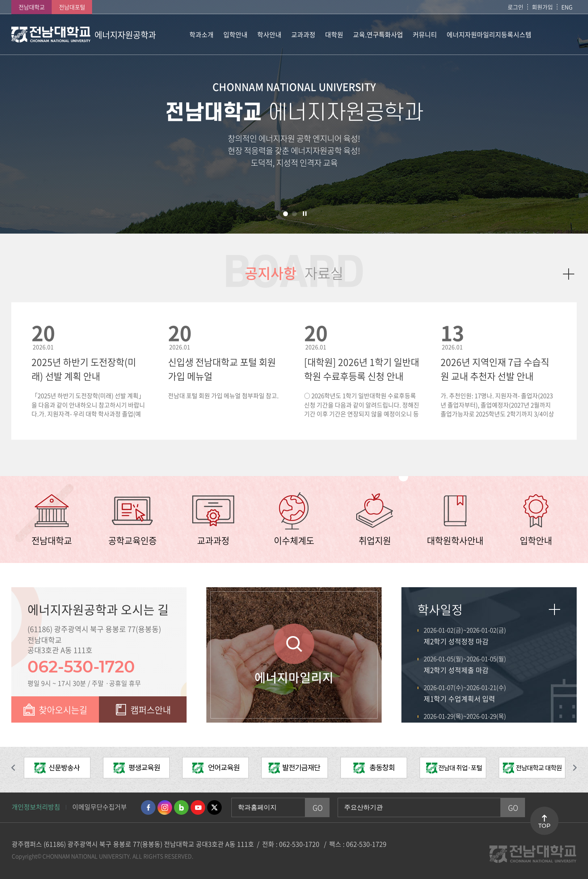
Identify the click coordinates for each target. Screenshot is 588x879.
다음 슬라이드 (571, 768)
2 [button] (294, 214)
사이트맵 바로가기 (556, 34)
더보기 (569, 274)
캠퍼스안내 (151, 709)
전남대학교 (32, 7)
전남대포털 (72, 7)
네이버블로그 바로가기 (181, 807)
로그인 (516, 7)
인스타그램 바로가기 (165, 807)
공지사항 (271, 273)
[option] (57, 770)
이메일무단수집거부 (100, 807)
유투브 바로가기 (198, 807)
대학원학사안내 (455, 540)
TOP (544, 826)
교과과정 (213, 540)
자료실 (324, 273)
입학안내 (536, 540)
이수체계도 (294, 540)
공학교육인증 (132, 540)
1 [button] (286, 214)
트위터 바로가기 (214, 807)
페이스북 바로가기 (148, 807)
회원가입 (542, 7)
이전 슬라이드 (17, 768)
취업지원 (375, 540)
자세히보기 (554, 609)
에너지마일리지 (294, 677)
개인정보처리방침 (36, 807)
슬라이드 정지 (305, 213)
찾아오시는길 (63, 709)
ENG (567, 7)
